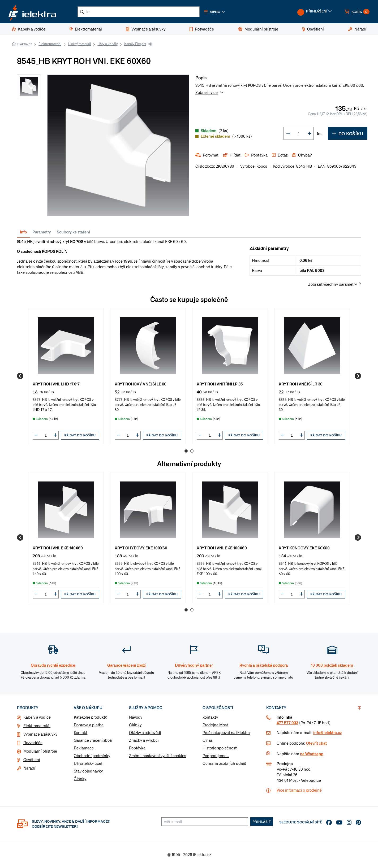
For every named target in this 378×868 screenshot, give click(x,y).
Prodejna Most (215, 725)
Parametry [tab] (42, 232)
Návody (136, 717)
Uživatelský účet (88, 763)
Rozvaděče (33, 743)
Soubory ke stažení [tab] (73, 232)
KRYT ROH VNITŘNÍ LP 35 (220, 384)
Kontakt (81, 732)
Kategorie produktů (91, 717)
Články (80, 779)
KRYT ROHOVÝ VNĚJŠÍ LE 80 (141, 384)
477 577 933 (287, 723)
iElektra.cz (24, 44)
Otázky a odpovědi (145, 732)
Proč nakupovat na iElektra (226, 732)
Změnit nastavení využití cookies (158, 756)
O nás (208, 740)
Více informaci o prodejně (299, 790)
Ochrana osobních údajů (224, 763)
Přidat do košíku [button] (80, 435)
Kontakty (210, 717)
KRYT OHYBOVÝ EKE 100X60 (141, 548)
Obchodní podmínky (92, 756)
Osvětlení (32, 759)
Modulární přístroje (40, 751)
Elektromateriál (50, 44)
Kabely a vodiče (37, 717)
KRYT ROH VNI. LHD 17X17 (56, 384)
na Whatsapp (312, 754)
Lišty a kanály (108, 44)
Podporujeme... (216, 756)
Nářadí (29, 768)
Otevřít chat (316, 743)
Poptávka (137, 748)
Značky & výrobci (144, 740)
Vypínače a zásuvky (40, 734)
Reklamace (84, 748)
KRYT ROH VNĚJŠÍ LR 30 (301, 384)
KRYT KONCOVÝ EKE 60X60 (304, 548)
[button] (214, 12)
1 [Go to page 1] (186, 451)
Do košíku (348, 133)
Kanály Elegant (135, 44)
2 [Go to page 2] (192, 451)
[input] (46, 435)
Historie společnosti (220, 748)
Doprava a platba (89, 725)
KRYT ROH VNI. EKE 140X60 (58, 548)
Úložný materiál (79, 44)
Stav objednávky (88, 771)
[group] (66, 376)
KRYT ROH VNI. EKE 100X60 (222, 548)
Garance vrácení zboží (93, 740)
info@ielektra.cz (327, 732)
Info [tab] (23, 232)
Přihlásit (262, 822)
